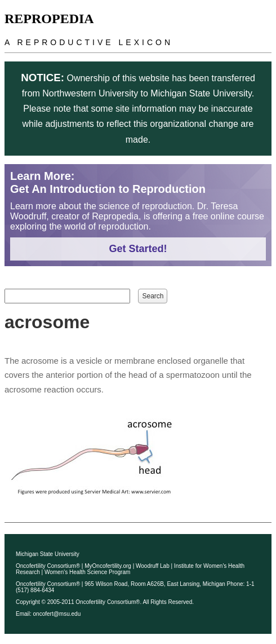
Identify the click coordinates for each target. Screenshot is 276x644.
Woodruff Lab (153, 566)
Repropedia (49, 19)
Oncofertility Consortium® (48, 566)
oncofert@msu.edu (57, 614)
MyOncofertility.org (108, 566)
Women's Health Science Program (87, 572)
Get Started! (138, 249)
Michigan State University (48, 554)
